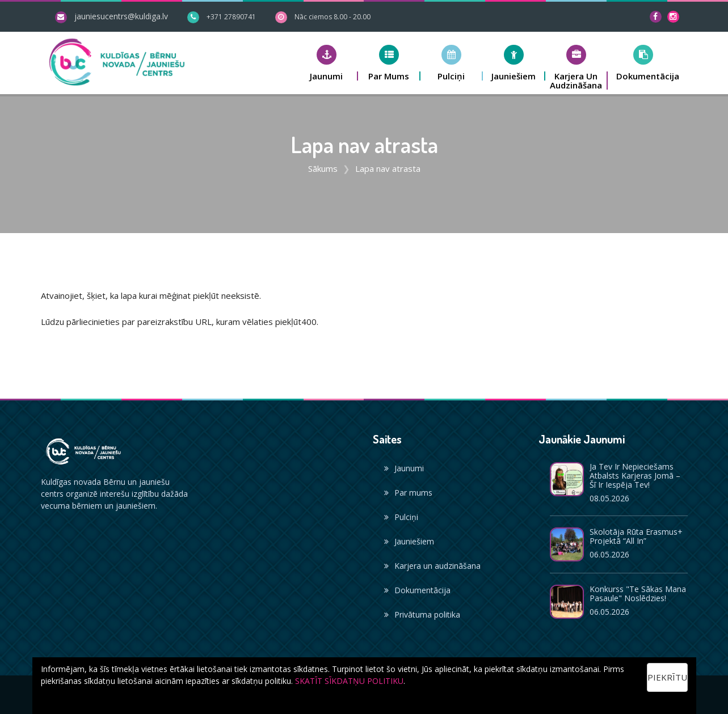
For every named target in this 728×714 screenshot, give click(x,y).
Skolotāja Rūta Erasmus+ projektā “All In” (636, 536)
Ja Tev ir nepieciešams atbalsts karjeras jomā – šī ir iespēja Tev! (635, 476)
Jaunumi (404, 468)
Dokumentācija (417, 590)
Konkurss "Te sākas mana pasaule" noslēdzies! (638, 593)
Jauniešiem (409, 541)
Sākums (323, 168)
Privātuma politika (422, 614)
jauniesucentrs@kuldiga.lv (121, 16)
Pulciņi (401, 517)
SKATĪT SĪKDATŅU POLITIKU (349, 681)
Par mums (408, 493)
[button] (327, 63)
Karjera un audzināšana (432, 566)
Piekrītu (667, 677)
